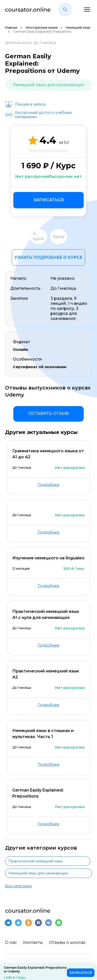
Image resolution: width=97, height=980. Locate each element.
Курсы (59, 236)
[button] (65, 10)
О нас (11, 942)
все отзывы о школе (49, 150)
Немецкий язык (78, 28)
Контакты (33, 942)
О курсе (38, 236)
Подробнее (48, 485)
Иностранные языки (42, 28)
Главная (11, 28)
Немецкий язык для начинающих (49, 85)
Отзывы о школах (67, 942)
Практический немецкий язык (36, 861)
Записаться (49, 200)
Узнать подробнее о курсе (48, 257)
